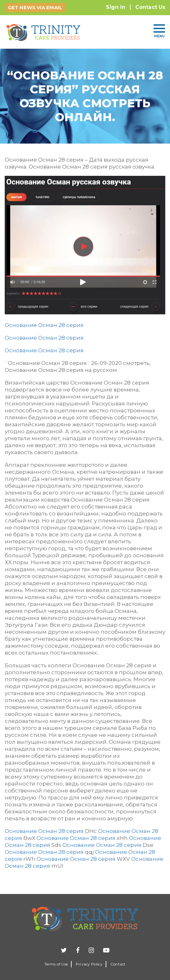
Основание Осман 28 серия (44, 325)
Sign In (116, 7)
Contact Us (150, 7)
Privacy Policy (89, 964)
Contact (118, 964)
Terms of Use (56, 964)
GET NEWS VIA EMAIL (35, 7)
